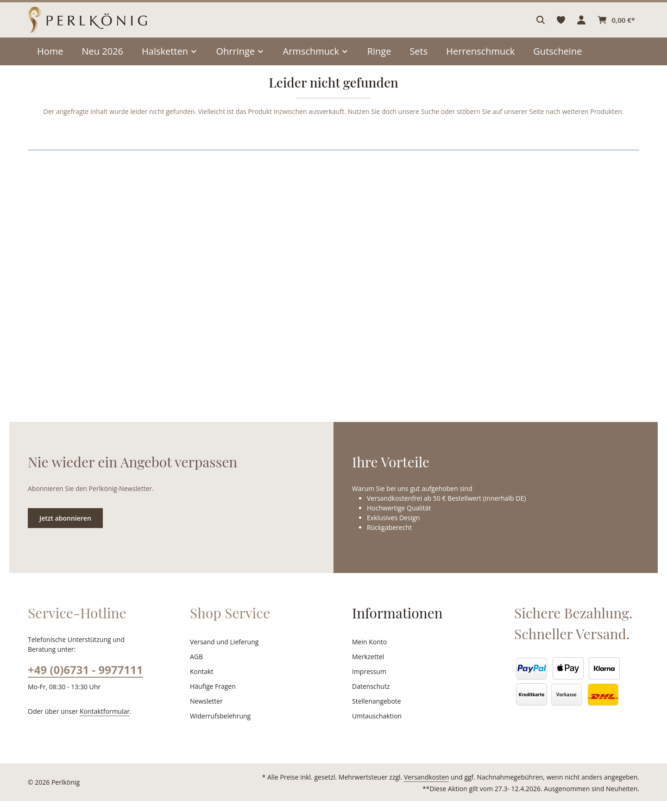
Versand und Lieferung (223, 653)
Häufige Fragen (212, 698)
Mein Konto (368, 653)
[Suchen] (542, 25)
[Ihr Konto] (583, 25)
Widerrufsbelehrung (218, 727)
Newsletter (205, 712)
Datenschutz (370, 698)
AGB (197, 668)
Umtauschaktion (375, 727)
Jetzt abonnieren (65, 529)
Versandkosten (436, 788)
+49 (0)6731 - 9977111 (85, 681)
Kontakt (201, 683)
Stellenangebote (375, 712)
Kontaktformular (100, 722)
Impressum (368, 683)
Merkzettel (367, 668)
